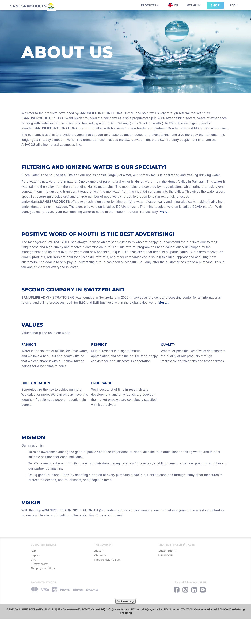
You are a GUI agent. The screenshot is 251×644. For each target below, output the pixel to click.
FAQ (33, 551)
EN (173, 5)
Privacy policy (39, 564)
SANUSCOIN (165, 555)
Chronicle (100, 555)
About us (100, 551)
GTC (33, 560)
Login (234, 5)
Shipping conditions (43, 568)
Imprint (35, 555)
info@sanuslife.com (118, 609)
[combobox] (175, 5)
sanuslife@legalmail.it (149, 609)
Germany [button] (194, 5)
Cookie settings (125, 601)
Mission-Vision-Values (107, 560)
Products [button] (150, 5)
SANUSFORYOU (168, 551)
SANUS (33, 6)
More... (165, 212)
